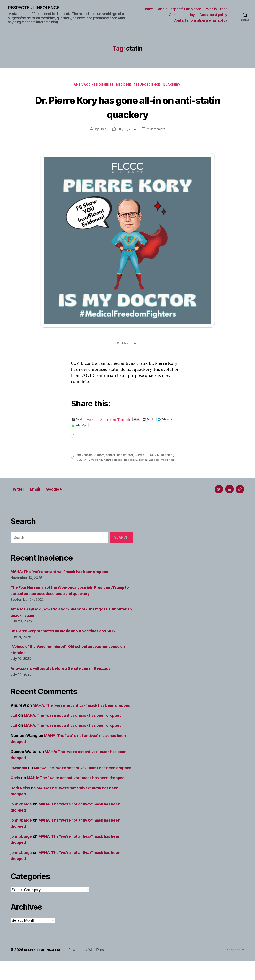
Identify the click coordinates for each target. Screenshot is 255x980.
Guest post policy (213, 15)
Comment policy (182, 15)
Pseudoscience (148, 85)
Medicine (123, 85)
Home (148, 9)
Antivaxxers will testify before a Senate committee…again (67, 669)
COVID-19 (142, 456)
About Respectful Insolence (180, 9)
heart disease (114, 460)
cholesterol (125, 456)
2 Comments (157, 130)
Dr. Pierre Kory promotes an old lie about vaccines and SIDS (68, 632)
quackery (132, 460)
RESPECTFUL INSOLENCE (35, 8)
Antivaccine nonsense (92, 85)
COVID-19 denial (163, 456)
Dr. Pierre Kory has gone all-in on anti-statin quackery (127, 107)
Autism (100, 456)
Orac (102, 130)
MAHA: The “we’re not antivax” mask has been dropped (64, 573)
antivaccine (85, 456)
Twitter (18, 490)
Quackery (174, 85)
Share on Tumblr (118, 420)
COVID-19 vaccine (89, 460)
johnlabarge (22, 823)
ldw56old (20, 775)
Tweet (91, 420)
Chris (16, 791)
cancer (111, 456)
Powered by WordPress (90, 969)
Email (38, 490)
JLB (14, 722)
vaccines (169, 460)
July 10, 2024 (127, 130)
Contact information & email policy (200, 21)
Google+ (59, 490)
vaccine (155, 460)
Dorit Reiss (21, 807)
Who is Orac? (217, 9)
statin (144, 460)
